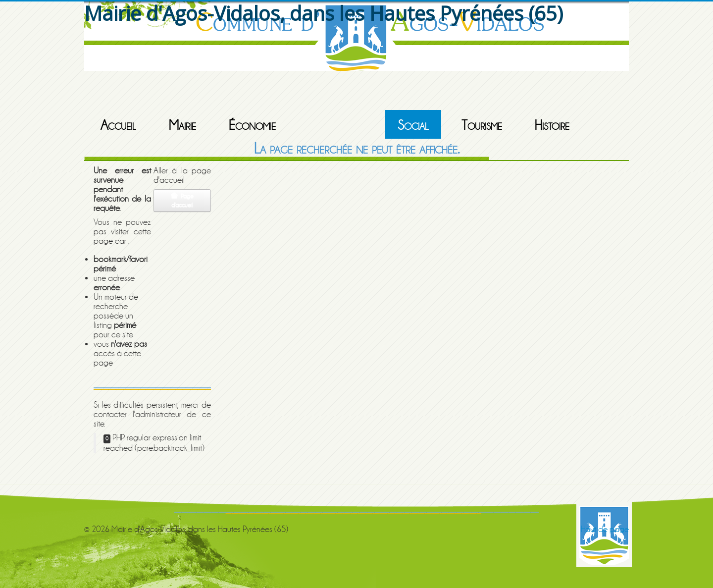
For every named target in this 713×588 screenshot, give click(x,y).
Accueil (118, 125)
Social (413, 125)
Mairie (182, 125)
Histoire (552, 125)
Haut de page (605, 529)
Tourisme (482, 125)
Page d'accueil (182, 200)
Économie (252, 125)
